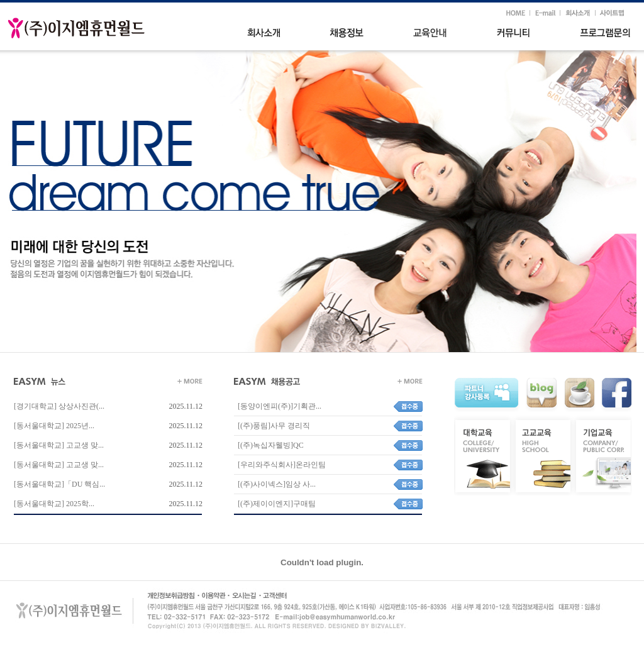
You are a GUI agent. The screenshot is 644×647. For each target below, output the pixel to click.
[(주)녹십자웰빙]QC (269, 445)
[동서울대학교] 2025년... (54, 426)
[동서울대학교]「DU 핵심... (59, 484)
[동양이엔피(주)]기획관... (278, 406)
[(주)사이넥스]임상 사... (275, 484)
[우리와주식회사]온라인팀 (280, 465)
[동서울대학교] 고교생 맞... (59, 445)
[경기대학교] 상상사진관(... (59, 406)
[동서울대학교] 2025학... (54, 504)
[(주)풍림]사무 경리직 (272, 426)
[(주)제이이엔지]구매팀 (275, 504)
